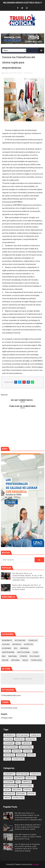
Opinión (23, 656)
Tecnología (36, 660)
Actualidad (20, 640)
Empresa (24, 648)
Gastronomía (8, 652)
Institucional (24, 652)
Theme (18, 864)
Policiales (35, 656)
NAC (4, 656)
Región (5, 660)
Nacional (29, 73)
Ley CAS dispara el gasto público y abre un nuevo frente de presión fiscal (28, 837)
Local (36, 652)
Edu (16, 648)
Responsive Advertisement (22, 679)
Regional (16, 660)
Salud (25, 660)
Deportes (17, 644)
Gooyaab (36, 864)
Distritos (28, 644)
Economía (7, 648)
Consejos (33, 640)
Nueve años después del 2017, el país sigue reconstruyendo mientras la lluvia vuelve (28, 587)
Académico (7, 640)
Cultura (6, 644)
